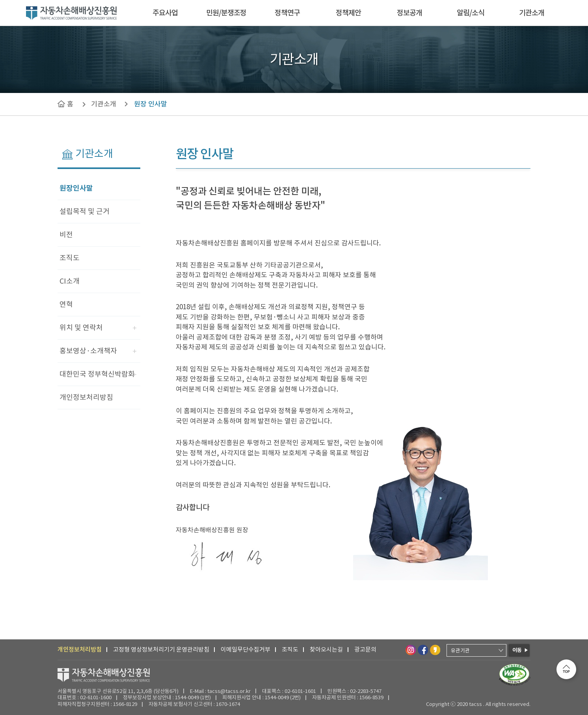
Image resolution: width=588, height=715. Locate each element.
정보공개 (409, 13)
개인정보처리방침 (86, 397)
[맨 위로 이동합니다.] (566, 669)
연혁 (66, 304)
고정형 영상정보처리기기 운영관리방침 (161, 649)
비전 (66, 235)
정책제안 (348, 13)
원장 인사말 (151, 104)
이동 (517, 650)
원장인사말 (76, 188)
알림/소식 (471, 13)
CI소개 (70, 281)
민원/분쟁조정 (226, 13)
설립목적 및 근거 (85, 211)
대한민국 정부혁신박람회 (97, 374)
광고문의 (365, 649)
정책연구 (287, 13)
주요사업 (165, 13)
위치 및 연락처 (81, 328)
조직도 (70, 258)
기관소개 (532, 13)
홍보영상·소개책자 (88, 351)
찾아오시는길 (326, 649)
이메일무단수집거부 (246, 649)
